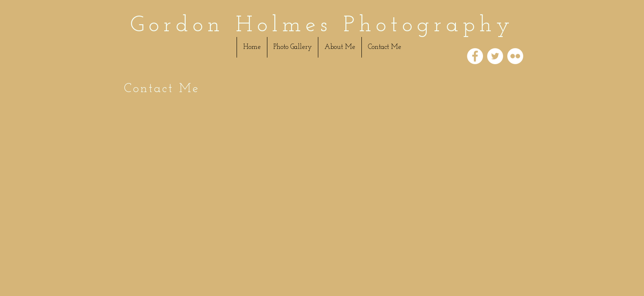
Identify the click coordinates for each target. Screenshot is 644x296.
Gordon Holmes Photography (322, 26)
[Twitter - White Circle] (495, 56)
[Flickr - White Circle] (515, 56)
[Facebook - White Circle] (475, 56)
